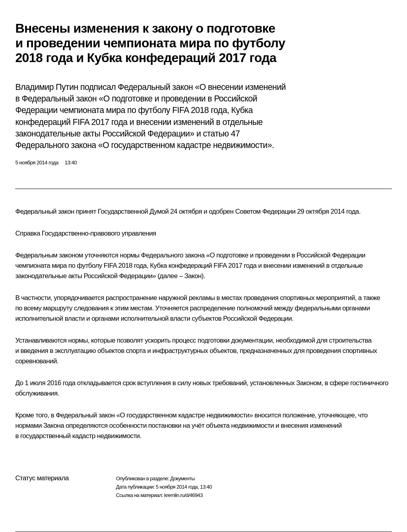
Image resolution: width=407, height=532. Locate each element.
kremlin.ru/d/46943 (183, 495)
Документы (182, 478)
